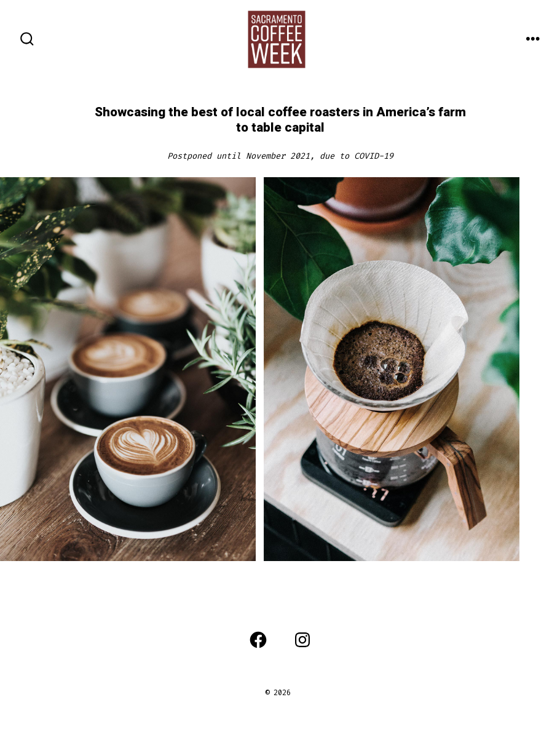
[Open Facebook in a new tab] (258, 640)
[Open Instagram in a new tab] (302, 640)
